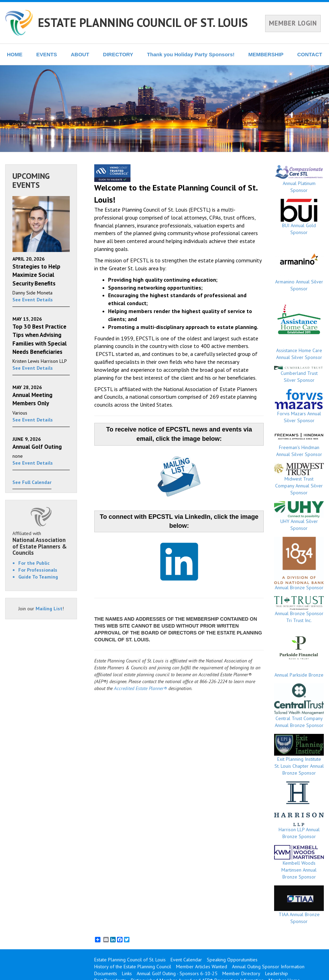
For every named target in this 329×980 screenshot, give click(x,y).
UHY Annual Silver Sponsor (299, 516)
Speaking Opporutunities (232, 960)
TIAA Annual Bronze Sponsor (299, 905)
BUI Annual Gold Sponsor (299, 217)
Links (127, 973)
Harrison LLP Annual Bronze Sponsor (299, 811)
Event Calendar (186, 960)
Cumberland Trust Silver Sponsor (299, 375)
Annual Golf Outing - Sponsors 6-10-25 (177, 973)
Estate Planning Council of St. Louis (130, 960)
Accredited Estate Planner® (141, 688)
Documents (106, 973)
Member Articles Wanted (202, 967)
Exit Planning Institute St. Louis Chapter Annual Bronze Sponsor (299, 755)
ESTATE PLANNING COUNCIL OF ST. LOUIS (143, 22)
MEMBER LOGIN (293, 23)
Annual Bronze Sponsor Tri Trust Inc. (299, 610)
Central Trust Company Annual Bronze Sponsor (299, 706)
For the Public (34, 563)
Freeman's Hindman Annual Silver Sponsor (299, 443)
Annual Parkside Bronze (299, 653)
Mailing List (49, 609)
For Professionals (38, 570)
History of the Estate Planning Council (133, 967)
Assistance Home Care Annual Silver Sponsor (299, 329)
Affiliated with (41, 543)
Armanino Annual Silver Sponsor (299, 266)
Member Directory (241, 973)
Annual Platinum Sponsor (299, 179)
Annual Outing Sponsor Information (268, 967)
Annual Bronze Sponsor (299, 564)
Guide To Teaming (38, 577)
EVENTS (47, 54)
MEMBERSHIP (266, 54)
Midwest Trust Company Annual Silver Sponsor (299, 479)
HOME (15, 54)
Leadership (277, 973)
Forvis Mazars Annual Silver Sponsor (299, 406)
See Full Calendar (32, 482)
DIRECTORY (118, 54)
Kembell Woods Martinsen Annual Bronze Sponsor (299, 862)
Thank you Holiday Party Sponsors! (191, 54)
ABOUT (80, 54)
